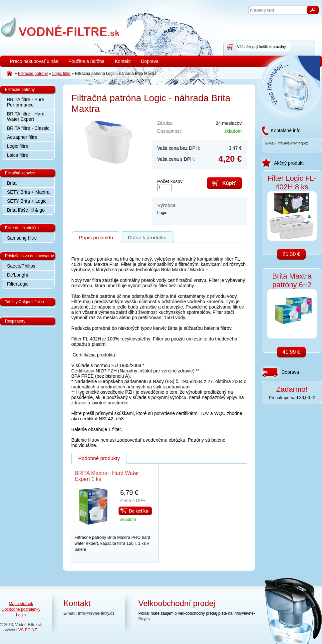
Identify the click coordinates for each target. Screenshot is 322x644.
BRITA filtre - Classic (28, 128)
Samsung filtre (22, 238)
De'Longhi (17, 275)
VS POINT (28, 630)
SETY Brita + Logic (27, 201)
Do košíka (135, 511)
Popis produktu (96, 237)
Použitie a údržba (87, 61)
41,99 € (291, 352)
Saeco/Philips (21, 266)
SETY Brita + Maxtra (28, 192)
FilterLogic (18, 284)
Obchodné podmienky (21, 609)
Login (21, 615)
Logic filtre (18, 146)
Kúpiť (224, 183)
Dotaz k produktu (147, 237)
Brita (12, 183)
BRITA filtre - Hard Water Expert (26, 116)
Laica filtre (18, 155)
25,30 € (291, 254)
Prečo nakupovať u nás (34, 61)
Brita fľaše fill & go (26, 210)
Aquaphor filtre (22, 137)
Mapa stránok (21, 604)
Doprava (150, 61)
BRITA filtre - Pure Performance (26, 102)
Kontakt (123, 61)
